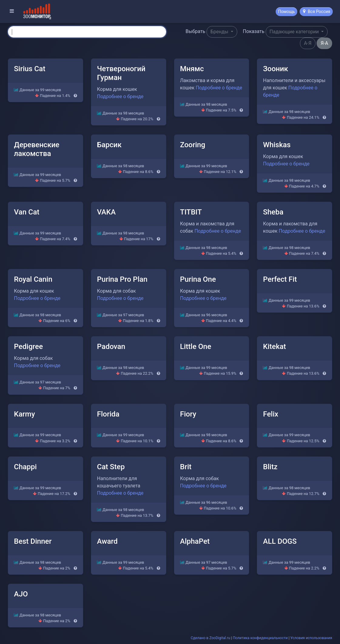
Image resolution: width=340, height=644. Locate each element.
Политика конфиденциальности (260, 638)
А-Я (308, 43)
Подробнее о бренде (120, 96)
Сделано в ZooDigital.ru (210, 638)
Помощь (287, 12)
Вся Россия (317, 12)
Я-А (324, 43)
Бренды (220, 32)
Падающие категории (295, 32)
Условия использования (311, 638)
